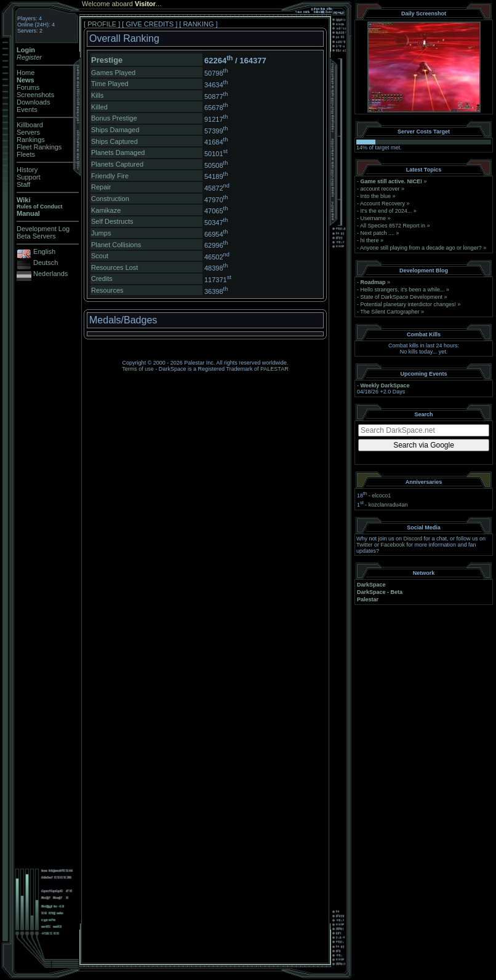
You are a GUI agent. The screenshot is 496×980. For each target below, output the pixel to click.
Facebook (393, 545)
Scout (100, 256)
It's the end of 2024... (386, 211)
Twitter (365, 545)
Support (29, 177)
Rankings (31, 140)
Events (27, 109)
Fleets (26, 154)
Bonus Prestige (114, 118)
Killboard (30, 125)
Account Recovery (382, 204)
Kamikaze (106, 210)
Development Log (43, 229)
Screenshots (35, 95)
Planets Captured (117, 164)
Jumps (101, 233)
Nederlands (50, 274)
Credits (102, 279)
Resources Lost (114, 267)
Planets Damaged (118, 152)
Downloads (33, 102)
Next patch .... (378, 233)
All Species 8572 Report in (393, 226)
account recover (380, 189)
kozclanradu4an (388, 505)
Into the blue (376, 196)
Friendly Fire (110, 176)
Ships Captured (114, 141)
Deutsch (46, 263)
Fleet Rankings (39, 147)
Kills (97, 95)
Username (374, 218)
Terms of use (138, 369)
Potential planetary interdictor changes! (409, 304)
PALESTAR (274, 369)
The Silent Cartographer (390, 312)
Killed (99, 107)
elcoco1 (381, 496)
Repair (101, 187)
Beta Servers (36, 236)
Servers (28, 132)
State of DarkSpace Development (402, 297)
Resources (107, 290)
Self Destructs (112, 221)
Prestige (107, 60)
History (27, 170)
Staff (23, 184)
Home (26, 73)
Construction (110, 199)
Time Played (110, 84)
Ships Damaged (115, 130)
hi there (370, 240)
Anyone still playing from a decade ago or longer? (421, 248)
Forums (28, 87)
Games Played (113, 73)
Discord (413, 539)
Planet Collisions (116, 245)
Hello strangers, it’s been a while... (403, 290)
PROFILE (102, 24)
